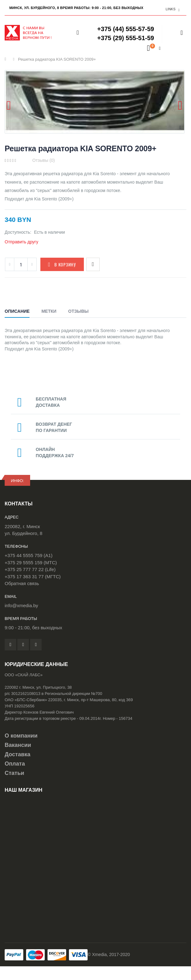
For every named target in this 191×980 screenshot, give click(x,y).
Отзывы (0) (43, 160)
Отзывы (79, 311)
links (171, 9)
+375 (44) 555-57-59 (126, 29)
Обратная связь (22, 583)
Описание (17, 311)
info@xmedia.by (21, 605)
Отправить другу (21, 242)
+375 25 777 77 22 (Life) (30, 569)
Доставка (18, 754)
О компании (21, 736)
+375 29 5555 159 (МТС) (31, 563)
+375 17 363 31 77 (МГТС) (33, 577)
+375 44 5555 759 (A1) (29, 555)
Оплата (15, 764)
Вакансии (18, 745)
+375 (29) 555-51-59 (126, 38)
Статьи (14, 773)
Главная (7, 59)
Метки (49, 311)
